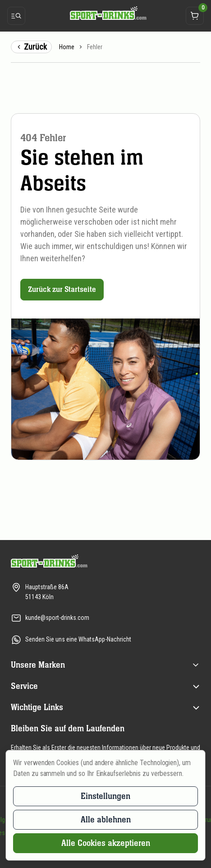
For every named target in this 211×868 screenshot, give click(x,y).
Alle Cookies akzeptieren (106, 843)
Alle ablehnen (106, 820)
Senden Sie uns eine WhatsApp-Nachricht (78, 639)
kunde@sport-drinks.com (57, 618)
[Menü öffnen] (16, 16)
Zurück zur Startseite (62, 289)
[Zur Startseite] (105, 13)
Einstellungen (105, 796)
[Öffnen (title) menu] (196, 665)
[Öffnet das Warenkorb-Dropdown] (195, 16)
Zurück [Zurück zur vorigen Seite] (31, 47)
